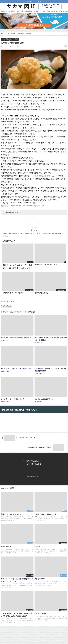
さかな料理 (20, 11)
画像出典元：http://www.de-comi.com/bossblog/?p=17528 (22, 206)
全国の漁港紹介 (28, 11)
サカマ (34, 230)
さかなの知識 (12, 11)
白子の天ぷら (7, 306)
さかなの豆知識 (14, 39)
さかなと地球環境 (45, 11)
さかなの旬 (4, 11)
